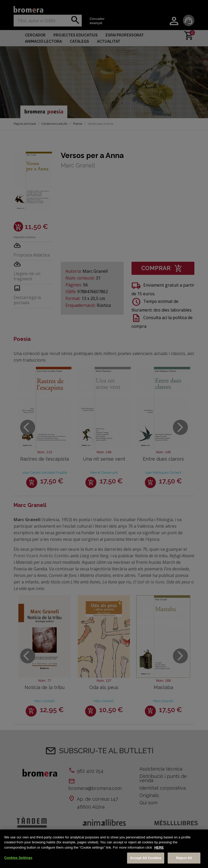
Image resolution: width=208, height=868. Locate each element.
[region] (104, 849)
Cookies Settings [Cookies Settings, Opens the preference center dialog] (18, 858)
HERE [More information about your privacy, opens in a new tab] (159, 847)
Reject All (184, 858)
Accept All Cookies (146, 858)
